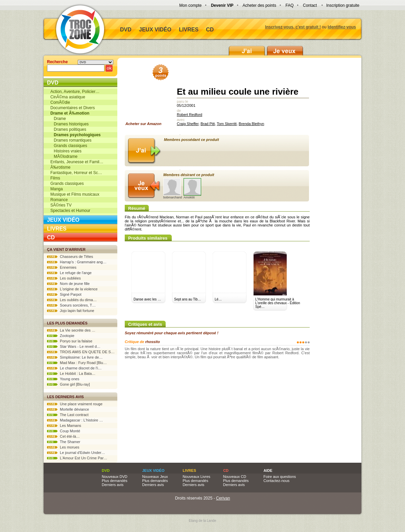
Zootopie (61, 336)
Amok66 (192, 189)
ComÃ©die (60, 102)
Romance (59, 200)
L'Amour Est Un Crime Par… (77, 458)
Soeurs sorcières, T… (71, 305)
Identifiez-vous (342, 27)
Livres (189, 30)
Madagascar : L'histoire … (75, 420)
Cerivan (223, 498)
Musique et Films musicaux (75, 194)
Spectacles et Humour (70, 211)
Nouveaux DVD (115, 477)
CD (210, 30)
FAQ (289, 5)
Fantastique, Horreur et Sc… (76, 173)
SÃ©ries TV (61, 205)
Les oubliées (64, 278)
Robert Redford (189, 115)
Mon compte (190, 5)
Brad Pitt (208, 124)
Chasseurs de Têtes (70, 257)
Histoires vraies (66, 151)
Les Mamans (64, 426)
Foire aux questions (280, 477)
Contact (310, 5)
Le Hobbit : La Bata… (71, 373)
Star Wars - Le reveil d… (74, 346)
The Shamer (64, 442)
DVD (126, 30)
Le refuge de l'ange (69, 273)
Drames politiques (68, 129)
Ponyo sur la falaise (70, 341)
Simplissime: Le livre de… (75, 357)
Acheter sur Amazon (146, 97)
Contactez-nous (276, 481)
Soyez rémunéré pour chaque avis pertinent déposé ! (172, 333)
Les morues (63, 447)
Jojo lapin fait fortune (71, 311)
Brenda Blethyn (251, 124)
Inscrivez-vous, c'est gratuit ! (293, 27)
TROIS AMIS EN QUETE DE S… (81, 352)
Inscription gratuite (343, 5)
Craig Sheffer (188, 124)
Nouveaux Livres (196, 477)
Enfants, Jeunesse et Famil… (77, 162)
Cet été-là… (63, 436)
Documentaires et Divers (73, 108)
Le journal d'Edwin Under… (76, 453)
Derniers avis (113, 485)
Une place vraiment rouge (75, 404)
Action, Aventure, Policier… (75, 92)
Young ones (63, 379)
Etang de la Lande (202, 521)
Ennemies (62, 267)
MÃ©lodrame (64, 156)
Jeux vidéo (155, 30)
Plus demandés (115, 481)
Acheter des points (259, 5)
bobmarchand (173, 189)
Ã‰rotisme (60, 167)
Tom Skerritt (227, 124)
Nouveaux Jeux (155, 477)
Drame (58, 119)
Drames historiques (69, 124)
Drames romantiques (71, 140)
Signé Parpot (64, 294)
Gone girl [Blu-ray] (68, 384)
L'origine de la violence (72, 289)
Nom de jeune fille (68, 284)
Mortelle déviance (68, 409)
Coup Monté (64, 431)
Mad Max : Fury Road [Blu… (77, 363)
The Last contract (68, 415)
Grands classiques (69, 146)
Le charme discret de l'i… (74, 368)
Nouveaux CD (235, 477)
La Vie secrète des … (71, 330)
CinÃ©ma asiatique (68, 97)
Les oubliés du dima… (72, 300)
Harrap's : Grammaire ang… (77, 262)
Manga (57, 189)
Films (55, 178)
